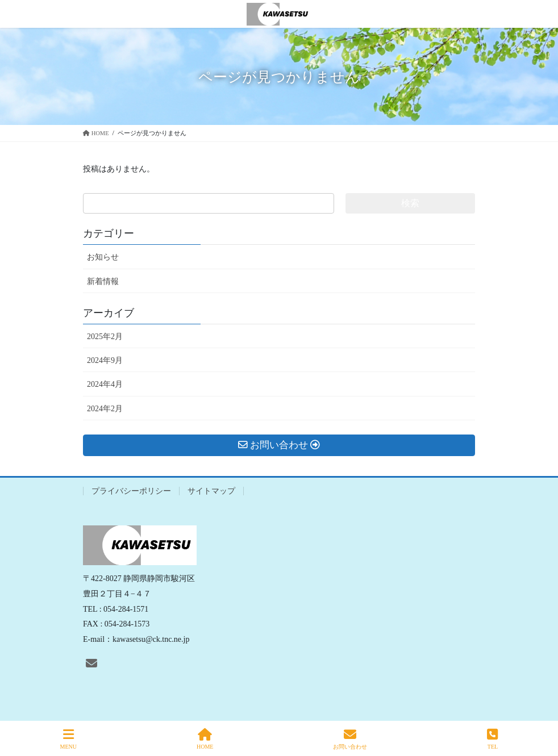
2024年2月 (105, 409)
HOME (205, 739)
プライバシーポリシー (131, 491)
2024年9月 (105, 360)
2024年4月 (105, 384)
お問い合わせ (350, 739)
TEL (492, 739)
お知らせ (103, 257)
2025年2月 (105, 337)
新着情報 (103, 281)
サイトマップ (211, 491)
